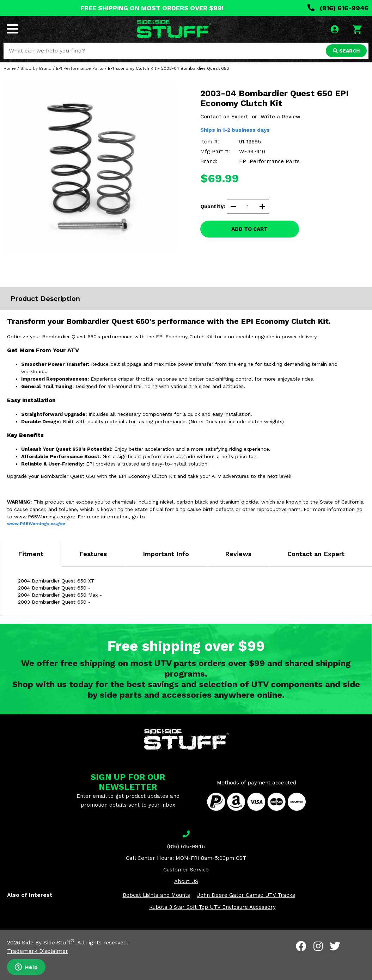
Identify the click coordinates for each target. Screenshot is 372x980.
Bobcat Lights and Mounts (156, 895)
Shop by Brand (36, 68)
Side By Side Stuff (48, 942)
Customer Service (186, 870)
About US (186, 881)
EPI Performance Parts (80, 68)
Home (10, 68)
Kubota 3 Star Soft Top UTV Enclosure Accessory (212, 907)
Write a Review (280, 117)
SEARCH (346, 51)
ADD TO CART (249, 229)
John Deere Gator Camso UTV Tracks (246, 895)
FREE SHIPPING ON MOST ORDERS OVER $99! (152, 8)
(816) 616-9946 (338, 8)
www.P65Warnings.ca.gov (36, 524)
